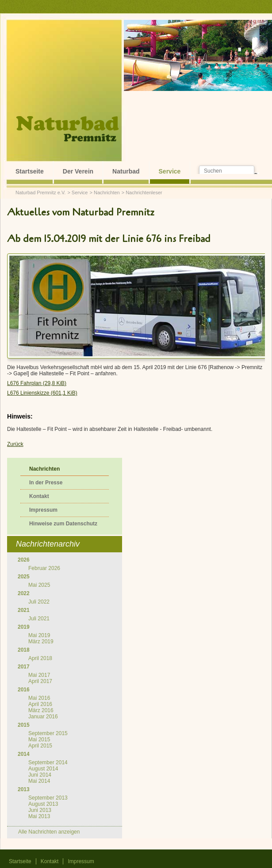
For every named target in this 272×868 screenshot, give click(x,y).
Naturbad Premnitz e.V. (40, 192)
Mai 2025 (39, 585)
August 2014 (43, 769)
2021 (24, 610)
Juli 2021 (39, 619)
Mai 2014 (39, 781)
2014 (24, 754)
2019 (24, 627)
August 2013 (43, 804)
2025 (24, 577)
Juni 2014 (40, 775)
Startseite (30, 171)
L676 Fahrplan (37, 383)
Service (170, 171)
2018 (24, 650)
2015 (24, 725)
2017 (24, 667)
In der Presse (46, 483)
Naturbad (126, 171)
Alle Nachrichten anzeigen (49, 832)
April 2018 (40, 658)
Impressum (43, 510)
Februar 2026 (44, 568)
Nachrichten (107, 192)
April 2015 (40, 746)
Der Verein (78, 171)
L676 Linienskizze (42, 393)
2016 (24, 690)
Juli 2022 (39, 602)
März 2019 (41, 642)
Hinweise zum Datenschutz (63, 524)
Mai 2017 (39, 675)
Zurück (15, 444)
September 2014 (48, 762)
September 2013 (48, 798)
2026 (24, 560)
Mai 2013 (39, 816)
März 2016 (41, 710)
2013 (24, 789)
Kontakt (39, 496)
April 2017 (40, 681)
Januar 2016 (43, 717)
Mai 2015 (39, 740)
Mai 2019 (39, 635)
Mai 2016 (39, 698)
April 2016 (40, 704)
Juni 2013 (40, 810)
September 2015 (48, 733)
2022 (24, 593)
